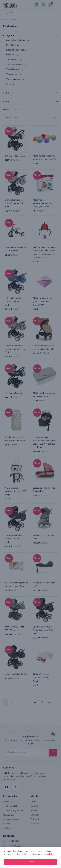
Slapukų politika (47, 854)
